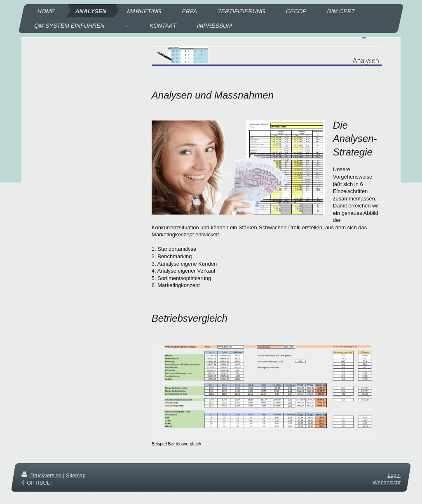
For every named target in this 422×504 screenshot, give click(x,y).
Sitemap (76, 475)
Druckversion (42, 475)
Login (394, 475)
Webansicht (387, 482)
